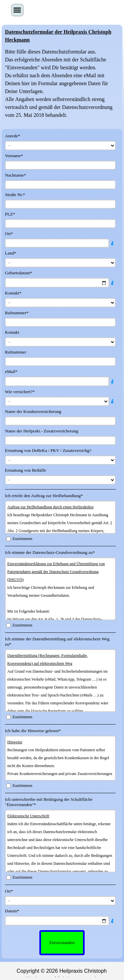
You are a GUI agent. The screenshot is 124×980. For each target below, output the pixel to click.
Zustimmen (22, 539)
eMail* (11, 372)
